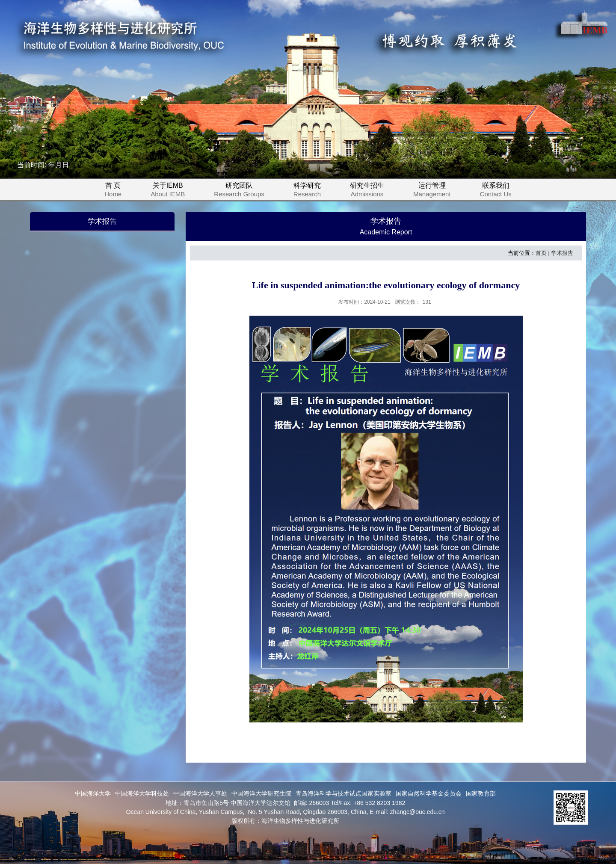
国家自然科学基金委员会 (429, 793)
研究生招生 (372, 191)
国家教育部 (481, 793)
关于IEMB (173, 191)
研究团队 (244, 191)
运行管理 (437, 191)
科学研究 (312, 191)
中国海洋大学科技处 (142, 793)
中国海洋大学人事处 (200, 793)
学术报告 (562, 253)
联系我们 (496, 191)
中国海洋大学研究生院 (261, 793)
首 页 (113, 191)
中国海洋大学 (93, 793)
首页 (541, 253)
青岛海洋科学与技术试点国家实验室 (344, 793)
